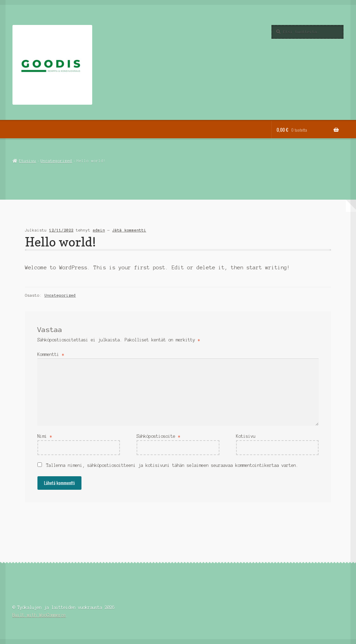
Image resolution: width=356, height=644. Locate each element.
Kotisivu (246, 436)
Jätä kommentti (129, 230)
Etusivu (28, 161)
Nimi (45, 436)
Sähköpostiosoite (158, 436)
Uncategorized (56, 161)
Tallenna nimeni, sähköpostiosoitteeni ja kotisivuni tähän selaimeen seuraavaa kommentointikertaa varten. (172, 465)
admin (99, 230)
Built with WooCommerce (39, 615)
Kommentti (51, 354)
